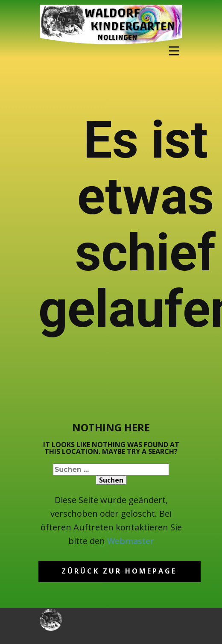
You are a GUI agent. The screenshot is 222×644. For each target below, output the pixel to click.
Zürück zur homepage (119, 571)
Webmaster (131, 541)
